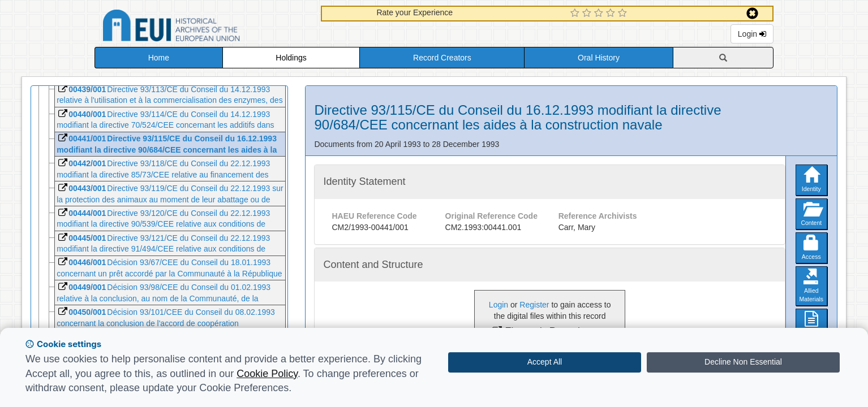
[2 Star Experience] (588, 14)
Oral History (599, 58)
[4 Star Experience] (612, 14)
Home (159, 58)
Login (752, 34)
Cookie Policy (267, 374)
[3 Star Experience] (600, 14)
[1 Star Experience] (576, 14)
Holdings (291, 58)
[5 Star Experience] (624, 14)
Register (534, 305)
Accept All (545, 362)
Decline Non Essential (743, 362)
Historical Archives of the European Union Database (203, 27)
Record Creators (442, 58)
